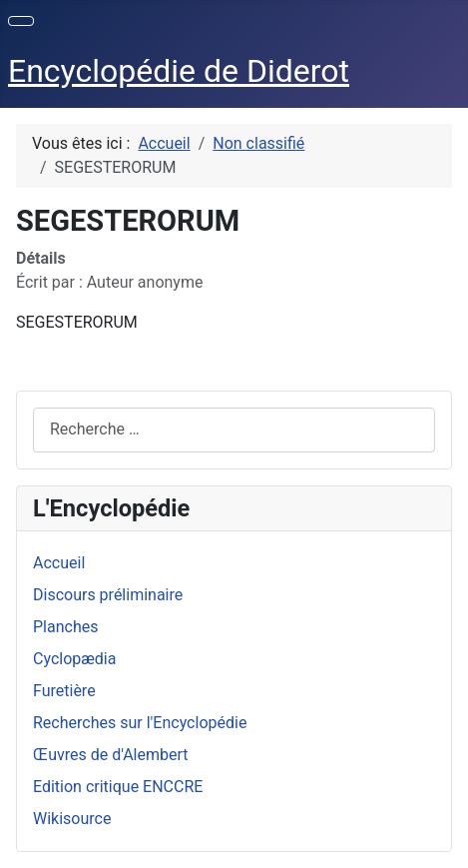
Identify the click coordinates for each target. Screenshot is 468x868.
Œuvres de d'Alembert (111, 755)
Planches (65, 627)
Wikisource (72, 819)
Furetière (64, 691)
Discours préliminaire (108, 595)
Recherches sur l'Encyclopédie (140, 723)
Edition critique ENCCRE (118, 787)
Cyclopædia (74, 659)
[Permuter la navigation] (21, 21)
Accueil (59, 563)
